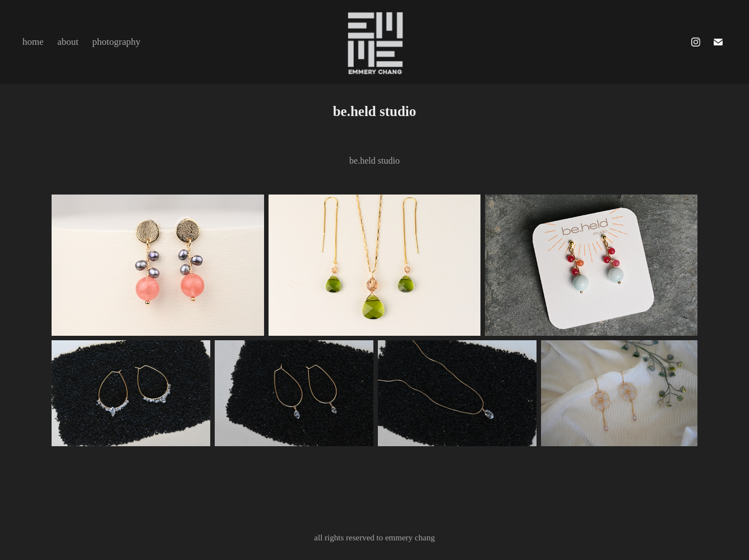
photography (117, 42)
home (33, 42)
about (68, 42)
